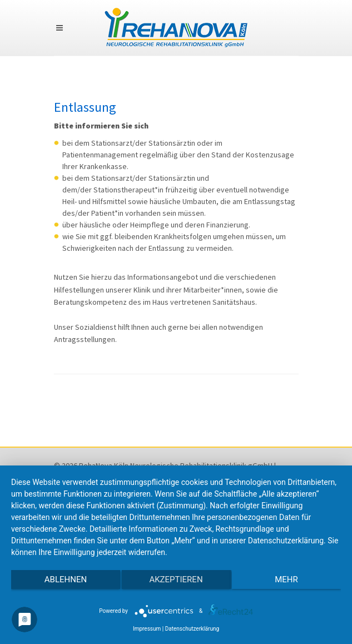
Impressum (147, 629)
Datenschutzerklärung (192, 629)
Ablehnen (66, 579)
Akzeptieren (176, 579)
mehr (286, 579)
